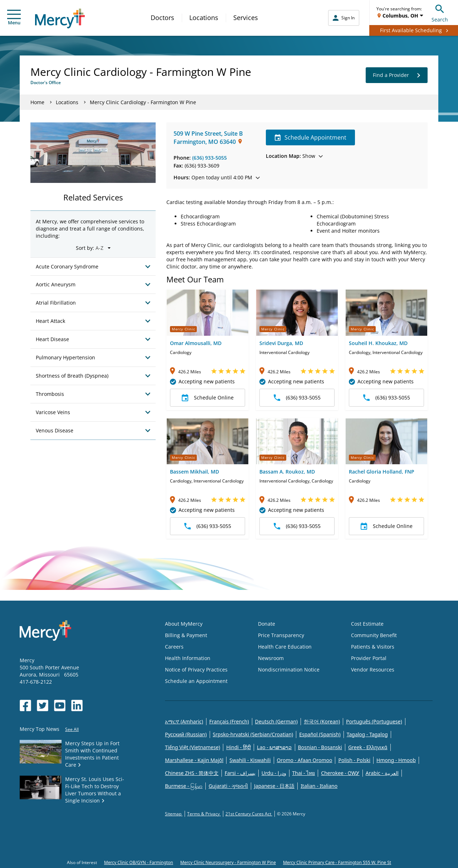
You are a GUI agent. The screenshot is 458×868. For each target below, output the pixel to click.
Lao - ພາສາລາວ (274, 747)
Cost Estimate (367, 624)
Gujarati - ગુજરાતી (228, 786)
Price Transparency (281, 635)
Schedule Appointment (310, 137)
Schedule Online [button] (208, 398)
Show (294, 156)
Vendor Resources (373, 670)
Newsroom (271, 658)
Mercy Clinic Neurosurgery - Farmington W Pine (228, 862)
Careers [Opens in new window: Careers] (174, 647)
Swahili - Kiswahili (250, 760)
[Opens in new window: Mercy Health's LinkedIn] (77, 705)
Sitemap (174, 814)
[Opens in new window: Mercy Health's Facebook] (25, 705)
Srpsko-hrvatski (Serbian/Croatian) (253, 734)
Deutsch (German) (276, 721)
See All (72, 729)
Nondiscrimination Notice (289, 670)
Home (37, 102)
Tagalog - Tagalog (367, 734)
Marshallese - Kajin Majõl (194, 760)
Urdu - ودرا (274, 773)
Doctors (162, 18)
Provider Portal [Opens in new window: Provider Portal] (369, 658)
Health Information (188, 658)
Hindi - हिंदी (238, 747)
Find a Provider (397, 75)
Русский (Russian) (186, 734)
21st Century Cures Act (249, 814)
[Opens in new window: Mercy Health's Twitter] (43, 705)
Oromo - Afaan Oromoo (305, 760)
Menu (14, 18)
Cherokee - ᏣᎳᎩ (340, 773)
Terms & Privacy (204, 814)
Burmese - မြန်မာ (184, 786)
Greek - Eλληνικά (368, 747)
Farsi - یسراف (240, 773)
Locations (204, 18)
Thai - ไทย (304, 773)
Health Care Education (285, 647)
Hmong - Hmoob (396, 760)
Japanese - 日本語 (274, 786)
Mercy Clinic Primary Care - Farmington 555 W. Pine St (337, 862)
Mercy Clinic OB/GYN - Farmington (139, 862)
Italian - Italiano (319, 786)
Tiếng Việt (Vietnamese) (193, 747)
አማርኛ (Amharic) (184, 721)
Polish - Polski (354, 760)
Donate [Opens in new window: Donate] (267, 624)
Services (246, 18)
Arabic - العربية (382, 773)
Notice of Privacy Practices (196, 670)
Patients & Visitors (373, 647)
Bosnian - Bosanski (320, 747)
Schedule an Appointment (196, 681)
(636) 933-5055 (209, 158)
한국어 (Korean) (322, 721)
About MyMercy (184, 624)
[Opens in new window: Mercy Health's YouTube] (60, 705)
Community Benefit (374, 635)
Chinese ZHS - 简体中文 (192, 773)
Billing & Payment (186, 635)
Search (440, 12)
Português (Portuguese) (374, 721)
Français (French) (229, 721)
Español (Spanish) (320, 734)
